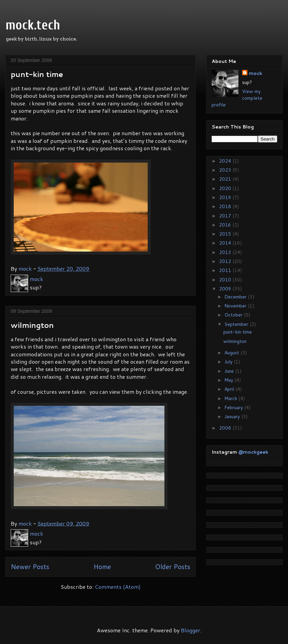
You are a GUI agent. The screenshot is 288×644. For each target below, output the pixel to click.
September (237, 324)
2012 (226, 261)
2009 (226, 289)
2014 (226, 243)
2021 (226, 179)
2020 (226, 188)
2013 (226, 252)
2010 (226, 280)
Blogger (191, 630)
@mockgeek (253, 452)
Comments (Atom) (118, 587)
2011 (226, 270)
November (236, 306)
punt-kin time (37, 74)
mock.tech (33, 25)
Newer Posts (30, 567)
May (229, 380)
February (234, 407)
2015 (226, 234)
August (232, 353)
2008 (226, 428)
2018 (226, 206)
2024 (226, 161)
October (234, 315)
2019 (226, 197)
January (233, 417)
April (230, 389)
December (236, 297)
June (230, 371)
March (231, 398)
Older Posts (173, 567)
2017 (226, 216)
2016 (226, 225)
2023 (226, 170)
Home (102, 567)
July (229, 362)
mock (256, 73)
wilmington (32, 325)
